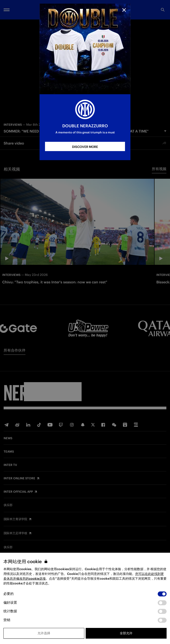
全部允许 (126, 633)
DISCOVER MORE (85, 147)
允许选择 (44, 633)
